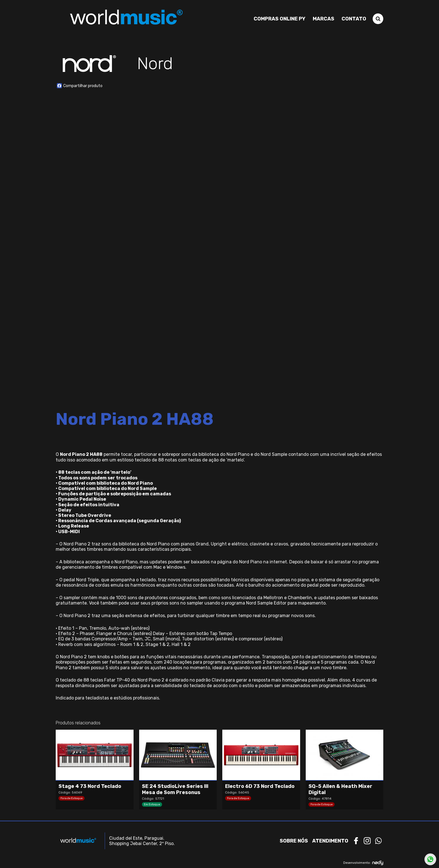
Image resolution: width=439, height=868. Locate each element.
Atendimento (330, 841)
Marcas (324, 19)
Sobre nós (294, 841)
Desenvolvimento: (363, 863)
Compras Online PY (280, 19)
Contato (354, 19)
